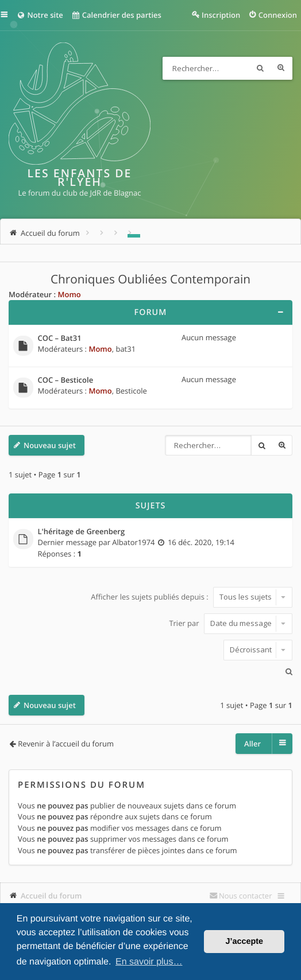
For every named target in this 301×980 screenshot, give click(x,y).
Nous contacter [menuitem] (246, 896)
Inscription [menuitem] (221, 15)
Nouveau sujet (50, 445)
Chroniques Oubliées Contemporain (150, 279)
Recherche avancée (281, 68)
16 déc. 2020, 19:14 (201, 542)
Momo (69, 294)
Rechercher (260, 68)
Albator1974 (133, 542)
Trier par (231, 623)
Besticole (131, 391)
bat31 (126, 349)
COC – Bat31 (60, 339)
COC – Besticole (66, 380)
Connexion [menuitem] (278, 15)
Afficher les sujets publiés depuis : (192, 597)
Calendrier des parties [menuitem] (116, 15)
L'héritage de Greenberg (82, 532)
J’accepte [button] (244, 942)
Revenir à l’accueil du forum (66, 744)
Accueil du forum (51, 896)
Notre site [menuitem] (40, 15)
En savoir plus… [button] (149, 962)
